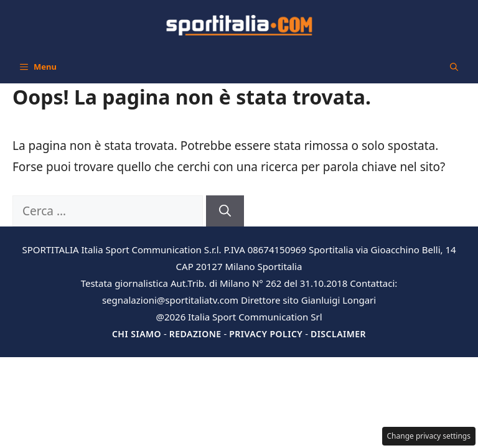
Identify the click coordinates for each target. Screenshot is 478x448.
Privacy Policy (266, 334)
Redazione (195, 334)
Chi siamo (137, 334)
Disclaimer (338, 334)
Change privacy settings (429, 436)
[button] (454, 67)
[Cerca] (225, 211)
